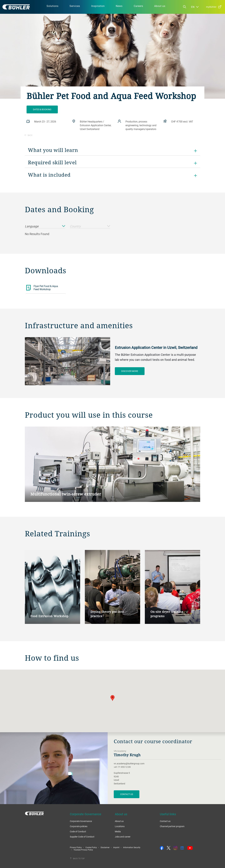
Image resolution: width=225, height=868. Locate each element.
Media (118, 831)
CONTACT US (127, 794)
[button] (112, 698)
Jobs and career (123, 837)
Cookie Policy (91, 847)
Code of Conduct (78, 831)
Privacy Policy (76, 847)
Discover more (130, 371)
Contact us (165, 821)
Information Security (132, 847)
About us (119, 821)
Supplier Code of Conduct (82, 837)
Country (90, 226)
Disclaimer (105, 847)
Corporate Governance (81, 821)
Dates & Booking (42, 109)
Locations (120, 826)
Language (45, 226)
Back (29, 135)
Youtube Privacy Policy (83, 850)
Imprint (116, 847)
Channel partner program (172, 826)
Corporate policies (79, 826)
